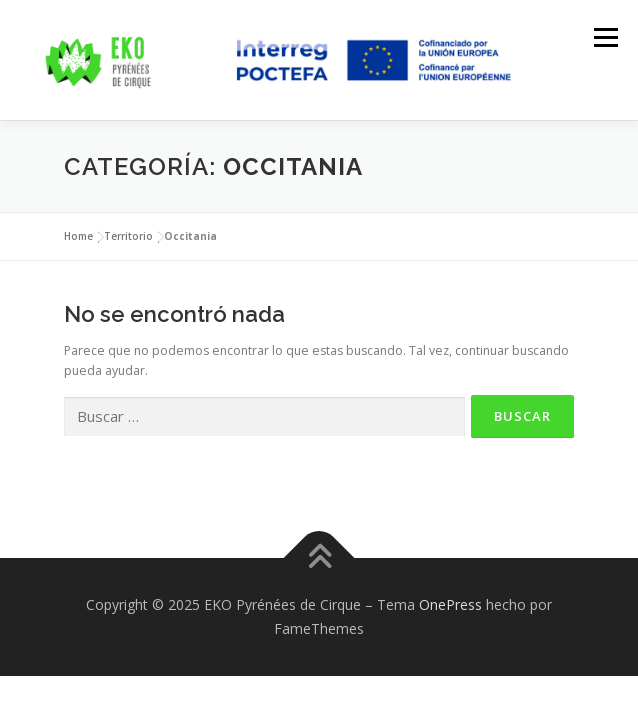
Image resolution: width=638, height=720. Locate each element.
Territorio (128, 236)
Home (78, 236)
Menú (604, 37)
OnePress (450, 604)
